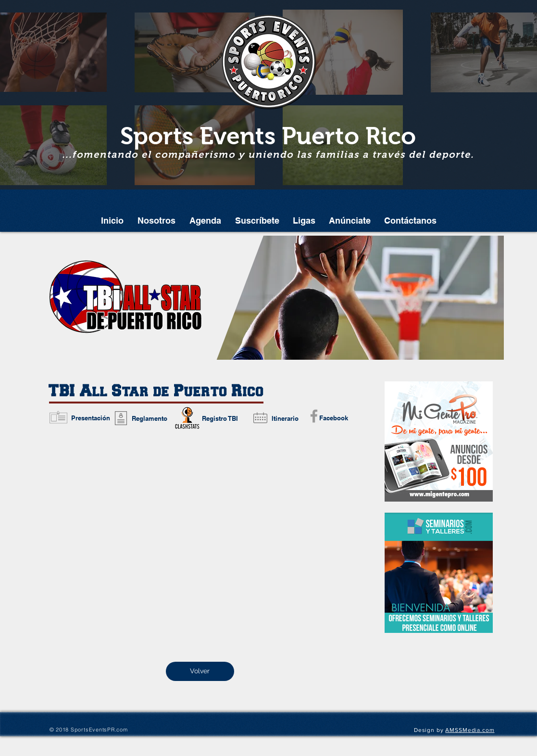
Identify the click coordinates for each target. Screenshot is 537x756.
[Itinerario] (285, 418)
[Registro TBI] (220, 418)
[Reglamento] (150, 418)
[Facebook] (334, 418)
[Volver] (200, 671)
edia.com (481, 730)
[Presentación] (91, 418)
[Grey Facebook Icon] (314, 416)
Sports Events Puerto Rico (268, 136)
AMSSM (456, 730)
